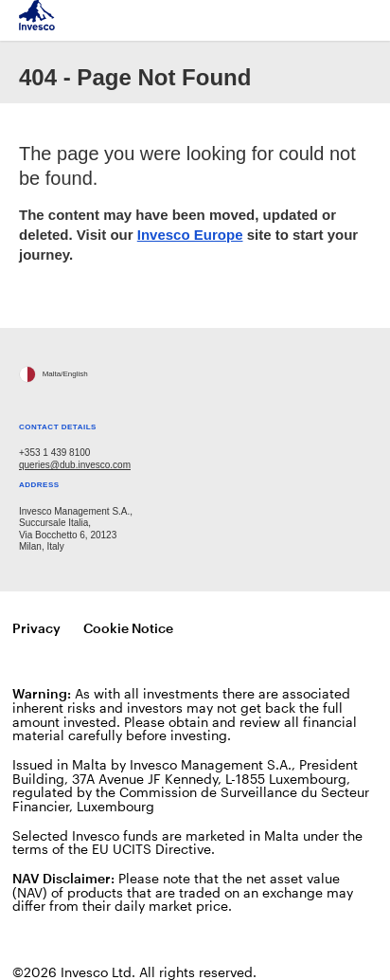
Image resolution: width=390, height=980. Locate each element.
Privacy (36, 628)
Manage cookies (251, 629)
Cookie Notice (128, 628)
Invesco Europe (190, 235)
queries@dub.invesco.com (75, 465)
